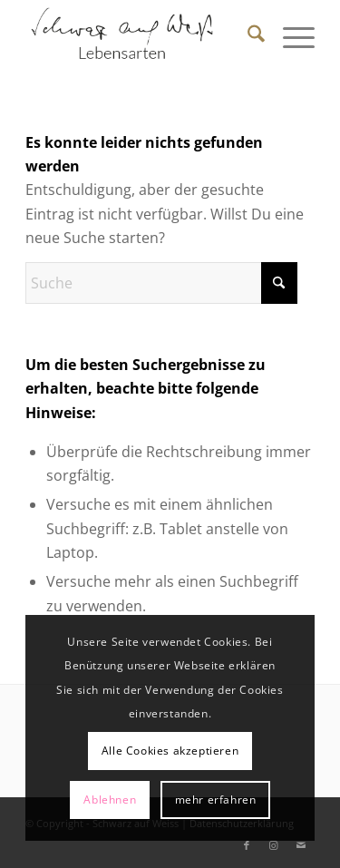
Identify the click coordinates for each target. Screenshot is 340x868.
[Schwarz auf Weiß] (141, 36)
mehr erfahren (216, 800)
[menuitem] (247, 36)
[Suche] (247, 36)
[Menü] (290, 36)
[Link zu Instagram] (274, 845)
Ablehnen (110, 800)
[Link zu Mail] (301, 845)
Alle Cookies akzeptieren (170, 751)
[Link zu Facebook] (247, 845)
